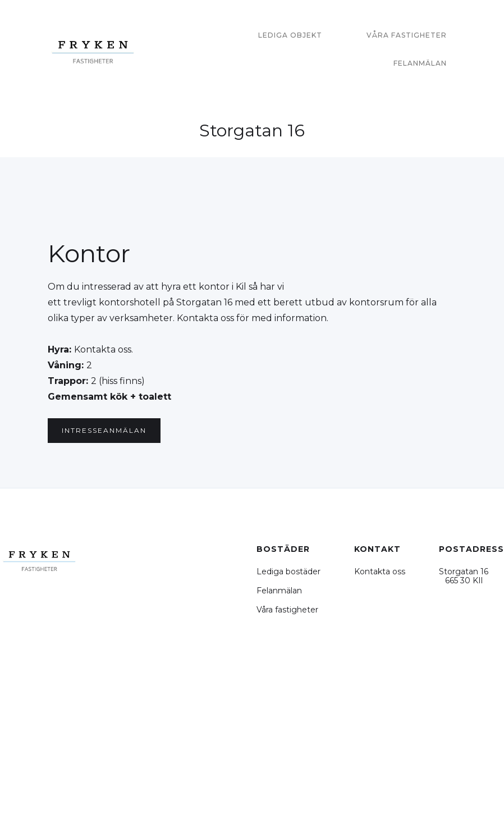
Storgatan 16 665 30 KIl (464, 576)
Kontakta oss (380, 571)
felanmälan (420, 63)
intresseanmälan (104, 430)
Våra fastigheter (287, 610)
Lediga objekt (290, 35)
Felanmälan (279, 591)
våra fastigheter (407, 35)
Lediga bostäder (288, 571)
